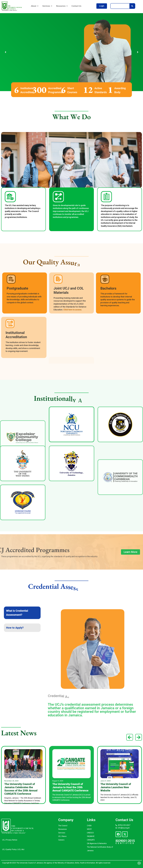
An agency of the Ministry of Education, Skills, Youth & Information (69, 863)
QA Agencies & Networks (97, 843)
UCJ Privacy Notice (10, 840)
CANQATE (91, 840)
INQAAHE (91, 836)
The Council (63, 826)
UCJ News (62, 836)
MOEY (89, 829)
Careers (61, 840)
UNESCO (90, 833)
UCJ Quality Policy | (10, 849)
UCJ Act (21, 849)
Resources (62, 829)
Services (62, 833)
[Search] (132, 6)
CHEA (89, 826)
